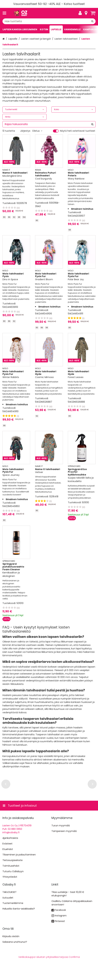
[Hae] (92, 21)
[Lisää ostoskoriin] (72, 518)
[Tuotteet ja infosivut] (5, 13)
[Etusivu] (20, 13)
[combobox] (49, 21)
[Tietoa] (86, 13)
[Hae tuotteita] (49, 21)
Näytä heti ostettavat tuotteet (78, 131)
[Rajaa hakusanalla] (49, 124)
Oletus (37, 131)
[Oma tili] (80, 13)
